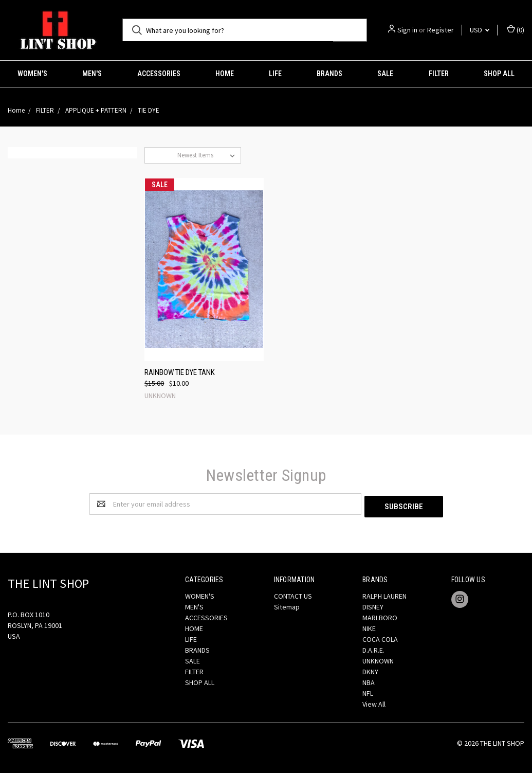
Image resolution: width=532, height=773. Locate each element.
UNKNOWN (378, 658)
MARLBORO (380, 615)
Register (441, 30)
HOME (225, 74)
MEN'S (92, 74)
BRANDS (329, 74)
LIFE (275, 74)
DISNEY (373, 604)
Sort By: (161, 155)
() (516, 30)
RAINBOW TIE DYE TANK (180, 372)
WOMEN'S (32, 74)
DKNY (370, 669)
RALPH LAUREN (384, 594)
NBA (369, 680)
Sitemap (287, 604)
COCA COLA (380, 637)
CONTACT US (293, 594)
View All (374, 702)
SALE (385, 74)
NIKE (369, 626)
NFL (368, 691)
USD (480, 30)
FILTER (439, 74)
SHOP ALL (499, 74)
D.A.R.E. (373, 648)
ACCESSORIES (159, 74)
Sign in (407, 30)
